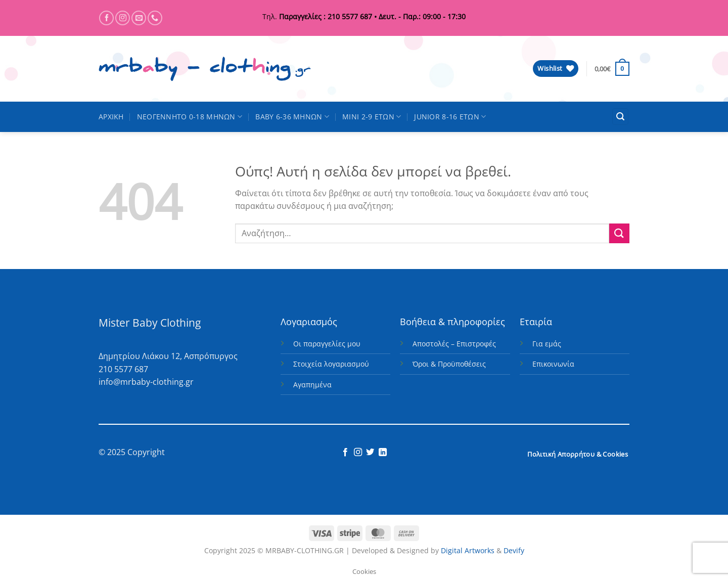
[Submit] (619, 233)
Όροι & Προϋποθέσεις (449, 364)
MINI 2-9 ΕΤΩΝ (372, 117)
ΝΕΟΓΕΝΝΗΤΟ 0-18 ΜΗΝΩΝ (190, 117)
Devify (514, 550)
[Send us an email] (139, 18)
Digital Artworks (468, 550)
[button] (612, 69)
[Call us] (155, 18)
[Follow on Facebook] (106, 18)
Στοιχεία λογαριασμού (331, 364)
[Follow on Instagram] (123, 18)
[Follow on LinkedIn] (383, 453)
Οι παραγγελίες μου (327, 344)
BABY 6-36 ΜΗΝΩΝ (292, 117)
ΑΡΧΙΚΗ (111, 117)
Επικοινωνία (553, 364)
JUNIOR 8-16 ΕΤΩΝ (450, 117)
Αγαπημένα (312, 385)
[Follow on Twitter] (370, 453)
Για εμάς (547, 344)
